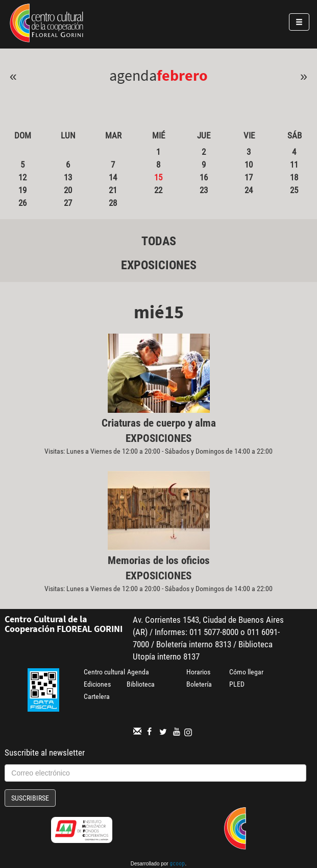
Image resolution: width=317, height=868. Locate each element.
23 (204, 190)
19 (22, 190)
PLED (237, 684)
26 (22, 203)
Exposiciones (159, 265)
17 (249, 177)
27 (68, 203)
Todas (159, 241)
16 (204, 177)
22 (158, 190)
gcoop (177, 864)
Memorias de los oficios (159, 560)
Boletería (199, 684)
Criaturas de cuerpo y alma (159, 423)
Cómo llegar (246, 672)
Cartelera (97, 696)
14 (113, 177)
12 (22, 177)
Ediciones (97, 684)
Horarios (198, 672)
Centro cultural (104, 672)
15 (158, 177)
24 (249, 190)
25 (294, 190)
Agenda (138, 672)
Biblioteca (141, 684)
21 (113, 190)
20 (68, 190)
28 (113, 203)
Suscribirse (30, 798)
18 (294, 177)
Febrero (182, 75)
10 (249, 165)
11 (294, 165)
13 (68, 177)
